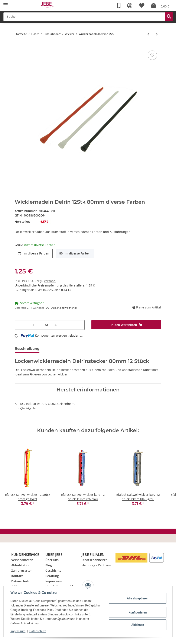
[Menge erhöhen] (56, 325)
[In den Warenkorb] (126, 325)
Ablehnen (138, 625)
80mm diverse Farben (75, 253)
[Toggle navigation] (6, 5)
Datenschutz (20, 581)
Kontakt (17, 576)
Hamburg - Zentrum (96, 565)
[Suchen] (84, 17)
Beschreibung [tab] (27, 349)
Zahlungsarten (22, 571)
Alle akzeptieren (138, 598)
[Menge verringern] (20, 325)
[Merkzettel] (152, 55)
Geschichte (53, 571)
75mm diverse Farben (34, 253)
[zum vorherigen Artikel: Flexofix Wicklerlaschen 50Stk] (148, 34)
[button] (130, 6)
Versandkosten (22, 560)
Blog (49, 565)
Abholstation (21, 565)
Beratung (52, 576)
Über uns (52, 560)
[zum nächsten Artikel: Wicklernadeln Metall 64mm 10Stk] (157, 34)
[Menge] (33, 325)
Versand (50, 281)
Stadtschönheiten (95, 560)
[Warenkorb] (160, 6)
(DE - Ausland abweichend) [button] (61, 308)
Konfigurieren (138, 612)
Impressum (53, 581)
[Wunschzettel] (142, 6)
